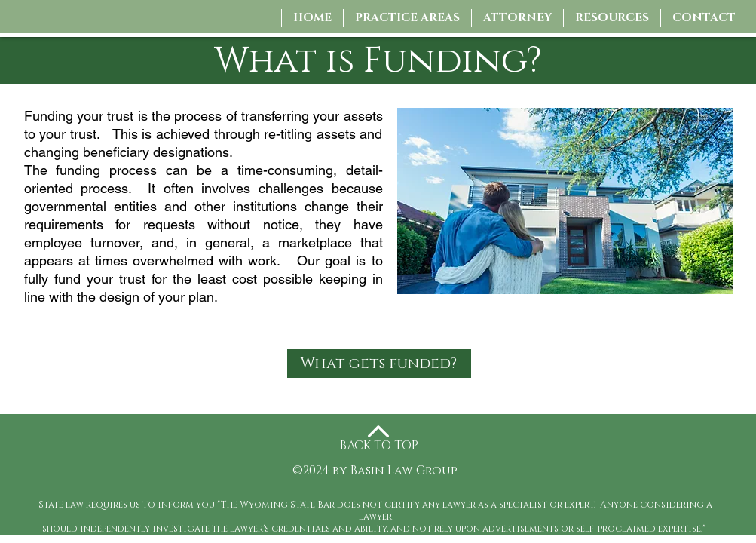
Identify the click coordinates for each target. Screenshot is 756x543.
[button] (517, 18)
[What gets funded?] (379, 364)
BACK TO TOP (379, 446)
